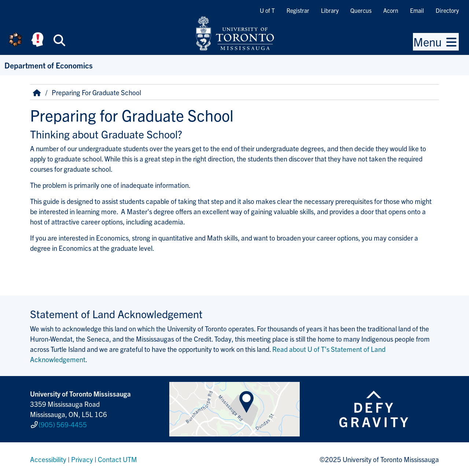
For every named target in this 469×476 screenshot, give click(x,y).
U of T (267, 10)
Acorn (391, 10)
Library (330, 10)
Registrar (298, 10)
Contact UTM (117, 459)
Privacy (82, 459)
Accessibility (48, 459)
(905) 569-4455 (63, 424)
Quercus (361, 10)
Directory (447, 10)
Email (417, 10)
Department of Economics (49, 65)
